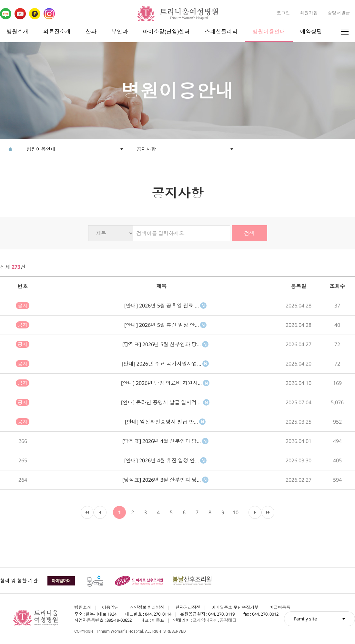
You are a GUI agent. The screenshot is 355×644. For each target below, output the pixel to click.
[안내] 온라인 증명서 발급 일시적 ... (165, 402)
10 (236, 512)
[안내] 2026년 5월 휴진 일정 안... (165, 325)
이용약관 (110, 607)
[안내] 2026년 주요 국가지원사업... (165, 364)
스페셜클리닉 (221, 31)
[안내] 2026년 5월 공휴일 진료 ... (165, 306)
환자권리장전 (188, 607)
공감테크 (228, 620)
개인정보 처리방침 (147, 607)
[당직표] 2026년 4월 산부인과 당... (165, 441)
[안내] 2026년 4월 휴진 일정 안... (165, 460)
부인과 (120, 31)
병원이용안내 (269, 31)
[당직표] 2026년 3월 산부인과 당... (165, 480)
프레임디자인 (205, 620)
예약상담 (311, 31)
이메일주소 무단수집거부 (235, 607)
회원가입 (309, 13)
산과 (91, 31)
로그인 (283, 13)
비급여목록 (280, 607)
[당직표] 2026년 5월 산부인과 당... (165, 344)
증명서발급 (339, 13)
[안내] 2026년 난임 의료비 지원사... (165, 383)
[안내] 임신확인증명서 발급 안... (165, 422)
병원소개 (17, 31)
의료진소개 (57, 31)
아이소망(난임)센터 (166, 31)
